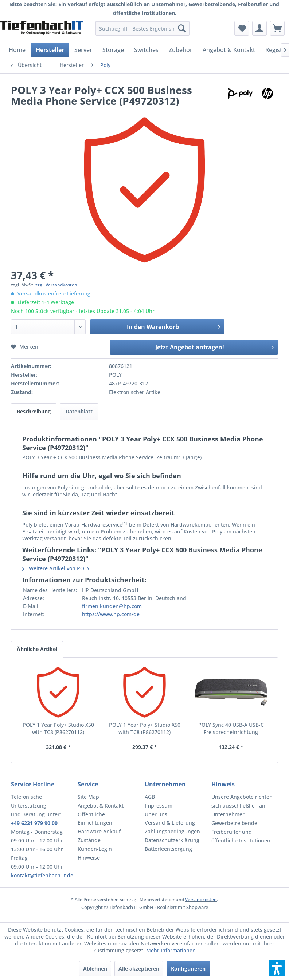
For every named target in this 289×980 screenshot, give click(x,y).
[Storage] (113, 50)
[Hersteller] (50, 50)
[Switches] (146, 50)
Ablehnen (95, 969)
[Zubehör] (181, 50)
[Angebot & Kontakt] (229, 50)
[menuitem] (142, 28)
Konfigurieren (188, 969)
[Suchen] (182, 28)
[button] (277, 968)
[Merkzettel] (242, 28)
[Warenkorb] (277, 28)
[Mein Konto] (259, 28)
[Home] (17, 50)
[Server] (83, 50)
